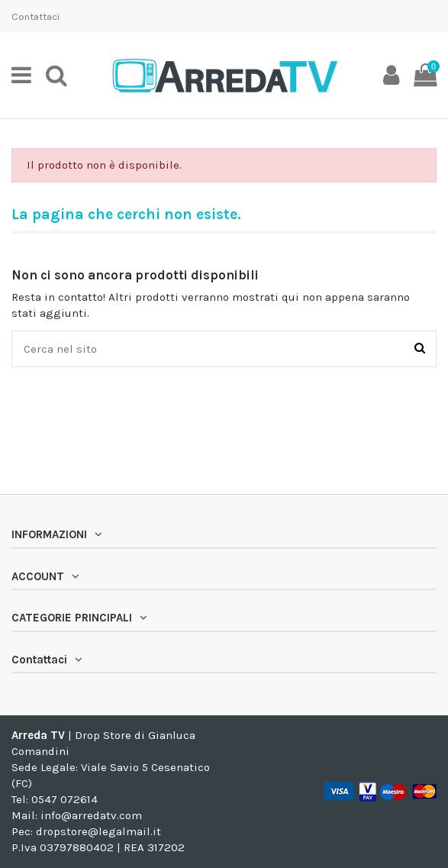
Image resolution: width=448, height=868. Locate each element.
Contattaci (35, 16)
